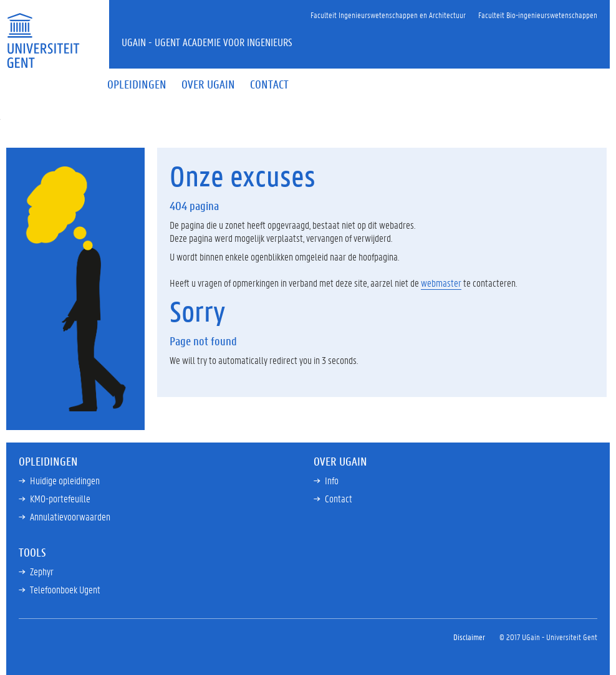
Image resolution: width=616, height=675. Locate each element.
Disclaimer (469, 637)
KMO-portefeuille (60, 498)
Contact (339, 498)
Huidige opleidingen (65, 480)
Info (332, 480)
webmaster (441, 283)
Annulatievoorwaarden (70, 516)
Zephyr (42, 571)
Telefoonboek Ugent (65, 589)
